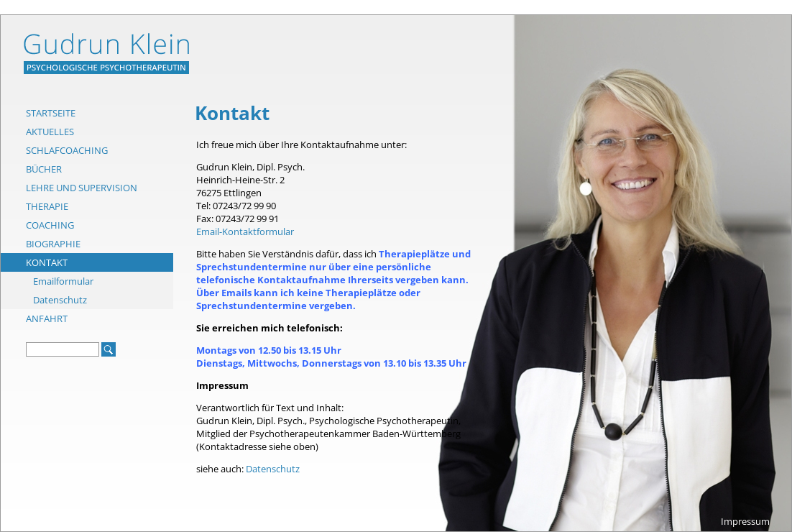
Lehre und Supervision (82, 188)
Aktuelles (50, 132)
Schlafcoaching (67, 150)
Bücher (44, 169)
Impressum (745, 521)
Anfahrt (47, 318)
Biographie (53, 244)
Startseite (51, 113)
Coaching (50, 225)
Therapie (47, 206)
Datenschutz (60, 300)
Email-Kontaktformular (245, 231)
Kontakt (47, 262)
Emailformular (63, 281)
